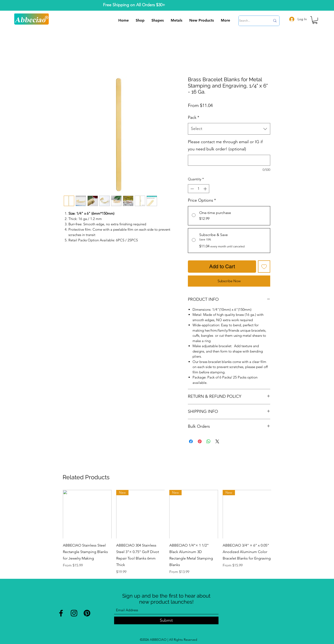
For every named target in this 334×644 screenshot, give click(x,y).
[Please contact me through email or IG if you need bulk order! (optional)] (229, 160)
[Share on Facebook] (191, 441)
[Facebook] (61, 613)
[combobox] (229, 129)
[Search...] (251, 21)
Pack (194, 117)
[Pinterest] (87, 613)
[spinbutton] (199, 189)
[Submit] (166, 620)
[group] (167, 532)
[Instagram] (74, 613)
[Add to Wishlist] (264, 267)
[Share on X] (217, 441)
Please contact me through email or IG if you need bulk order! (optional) (225, 146)
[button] (315, 20)
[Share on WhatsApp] (209, 441)
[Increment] (206, 189)
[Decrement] (192, 189)
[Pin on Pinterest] (200, 441)
